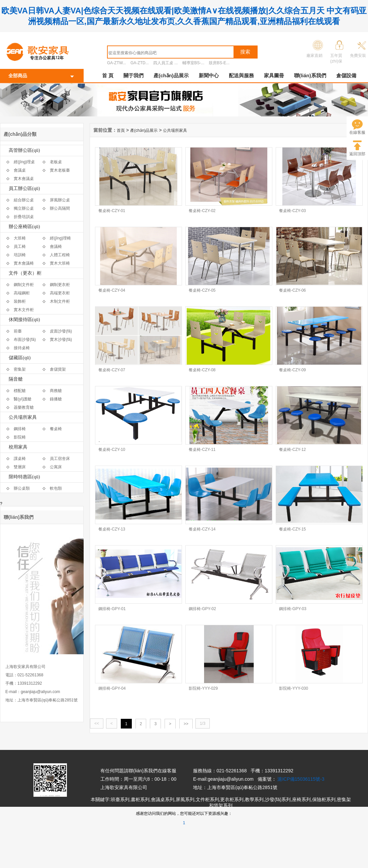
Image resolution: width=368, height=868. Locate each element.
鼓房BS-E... (219, 63)
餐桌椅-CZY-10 (112, 450)
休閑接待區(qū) (24, 320)
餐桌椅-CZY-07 (112, 370)
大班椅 (20, 238)
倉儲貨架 (58, 369)
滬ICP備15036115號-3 (301, 779)
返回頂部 (357, 154)
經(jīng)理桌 (24, 162)
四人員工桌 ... (165, 63)
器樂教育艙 (24, 407)
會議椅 (56, 247)
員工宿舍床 (60, 459)
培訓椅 (20, 255)
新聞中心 (209, 75)
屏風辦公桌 (60, 200)
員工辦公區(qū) (24, 188)
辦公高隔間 (60, 208)
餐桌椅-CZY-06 (292, 290)
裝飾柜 (20, 301)
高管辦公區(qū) (24, 150)
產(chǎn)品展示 (171, 75)
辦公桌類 (22, 488)
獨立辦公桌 (24, 208)
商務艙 (56, 391)
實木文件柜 (24, 310)
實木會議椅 (24, 263)
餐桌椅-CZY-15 (292, 529)
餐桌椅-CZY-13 (112, 529)
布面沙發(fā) (25, 340)
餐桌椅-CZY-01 (112, 211)
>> (186, 724)
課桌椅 (20, 459)
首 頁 (108, 75)
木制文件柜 (60, 301)
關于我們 (133, 75)
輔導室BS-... (193, 63)
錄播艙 (56, 399)
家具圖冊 (274, 75)
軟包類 (56, 488)
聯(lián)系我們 (310, 75)
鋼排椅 (20, 429)
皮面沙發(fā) (61, 331)
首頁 (121, 130)
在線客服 (357, 132)
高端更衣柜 (60, 293)
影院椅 (20, 437)
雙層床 (20, 467)
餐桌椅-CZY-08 (202, 370)
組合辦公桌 (24, 200)
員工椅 (20, 247)
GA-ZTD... (140, 63)
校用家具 (18, 447)
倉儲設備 (346, 75)
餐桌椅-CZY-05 (202, 290)
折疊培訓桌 (24, 217)
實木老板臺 (60, 170)
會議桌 (20, 170)
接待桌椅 (22, 348)
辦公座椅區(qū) (24, 227)
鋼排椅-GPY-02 (202, 609)
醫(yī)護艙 (23, 399)
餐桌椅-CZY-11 (202, 450)
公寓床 (56, 467)
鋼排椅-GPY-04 (112, 688)
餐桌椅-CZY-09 (292, 370)
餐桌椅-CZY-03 (292, 211)
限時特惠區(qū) (24, 477)
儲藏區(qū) (20, 358)
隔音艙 (16, 379)
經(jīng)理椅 (60, 238)
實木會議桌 (24, 179)
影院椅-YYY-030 (294, 688)
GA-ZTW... (117, 63)
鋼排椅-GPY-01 (112, 609)
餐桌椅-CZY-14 (202, 529)
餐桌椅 (56, 429)
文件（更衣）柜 (25, 273)
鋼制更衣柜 (60, 285)
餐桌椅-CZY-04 (112, 290)
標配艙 (20, 391)
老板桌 (56, 162)
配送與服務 (241, 75)
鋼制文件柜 (24, 285)
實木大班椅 (60, 263)
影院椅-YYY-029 (203, 688)
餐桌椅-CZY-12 (292, 450)
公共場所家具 (23, 417)
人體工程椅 (60, 255)
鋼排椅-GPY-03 (293, 609)
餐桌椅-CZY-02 (202, 211)
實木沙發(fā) (61, 340)
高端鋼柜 (22, 293)
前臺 (18, 331)
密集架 (20, 369)
